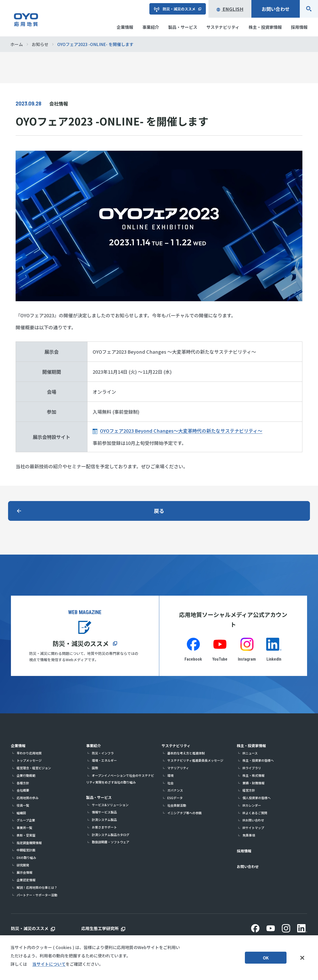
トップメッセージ (29, 760)
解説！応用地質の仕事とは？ (37, 887)
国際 (95, 768)
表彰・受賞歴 (26, 835)
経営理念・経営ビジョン (34, 768)
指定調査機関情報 (29, 843)
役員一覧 (23, 805)
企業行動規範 (26, 775)
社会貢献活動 (177, 805)
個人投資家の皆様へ (257, 798)
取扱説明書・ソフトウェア (111, 842)
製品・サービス (99, 797)
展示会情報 (24, 872)
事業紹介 (93, 746)
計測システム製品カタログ (111, 835)
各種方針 (23, 783)
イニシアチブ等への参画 (185, 813)
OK (266, 958)
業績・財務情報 (253, 783)
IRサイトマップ (253, 828)
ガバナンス (175, 790)
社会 (170, 783)
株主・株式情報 (253, 775)
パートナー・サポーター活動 (37, 895)
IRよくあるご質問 (255, 813)
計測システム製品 (104, 820)
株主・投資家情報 (251, 746)
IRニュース (250, 753)
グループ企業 (26, 820)
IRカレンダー (252, 805)
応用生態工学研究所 (100, 928)
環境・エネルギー (104, 760)
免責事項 (249, 835)
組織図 (21, 813)
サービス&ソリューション (110, 805)
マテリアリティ (178, 768)
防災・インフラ (103, 753)
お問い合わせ (276, 9)
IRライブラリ (252, 768)
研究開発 (23, 865)
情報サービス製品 (104, 812)
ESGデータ (175, 798)
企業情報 (18, 746)
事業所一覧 (24, 828)
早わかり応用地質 (29, 753)
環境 (170, 775)
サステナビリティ (176, 746)
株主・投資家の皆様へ (258, 760)
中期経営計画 (26, 850)
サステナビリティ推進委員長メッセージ (195, 760)
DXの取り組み (26, 857)
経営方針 (249, 790)
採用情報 (244, 851)
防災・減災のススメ (81, 643)
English (230, 9)
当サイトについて (49, 965)
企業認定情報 (26, 880)
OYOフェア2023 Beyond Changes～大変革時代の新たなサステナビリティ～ (181, 431)
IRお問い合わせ (253, 820)
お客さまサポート (104, 827)
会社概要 (23, 790)
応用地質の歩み (28, 798)
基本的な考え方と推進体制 (186, 753)
